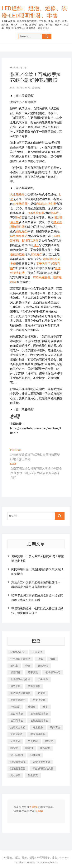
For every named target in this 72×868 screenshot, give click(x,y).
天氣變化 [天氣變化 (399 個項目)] (43, 666)
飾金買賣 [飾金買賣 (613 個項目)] (33, 775)
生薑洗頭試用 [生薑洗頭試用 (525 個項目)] (18, 700)
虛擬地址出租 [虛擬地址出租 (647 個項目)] (38, 734)
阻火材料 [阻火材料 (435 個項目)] (45, 748)
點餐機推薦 (20, 204)
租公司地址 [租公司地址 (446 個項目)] (17, 714)
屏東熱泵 (37, 254)
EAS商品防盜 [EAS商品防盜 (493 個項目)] (18, 652)
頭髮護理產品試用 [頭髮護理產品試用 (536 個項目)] (43, 769)
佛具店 (54, 213)
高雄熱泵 (22, 231)
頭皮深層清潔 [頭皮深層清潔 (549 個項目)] (18, 762)
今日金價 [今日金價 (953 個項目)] (37, 652)
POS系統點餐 (36, 213)
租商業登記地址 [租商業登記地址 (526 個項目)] (39, 714)
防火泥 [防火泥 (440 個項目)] (49, 741)
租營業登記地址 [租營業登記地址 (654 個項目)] (39, 721)
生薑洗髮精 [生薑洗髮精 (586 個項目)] (39, 700)
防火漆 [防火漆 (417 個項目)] (14, 748)
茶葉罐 (39, 811)
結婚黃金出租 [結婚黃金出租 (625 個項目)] (18, 727)
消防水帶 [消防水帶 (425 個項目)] (15, 686)
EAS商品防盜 (30, 241)
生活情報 (36, 88)
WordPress (51, 863)
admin (23, 88)
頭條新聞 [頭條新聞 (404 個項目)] (35, 755)
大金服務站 (17, 195)
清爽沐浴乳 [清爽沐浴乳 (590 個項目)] (34, 686)
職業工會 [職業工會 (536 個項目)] (55, 727)
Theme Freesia (27, 863)
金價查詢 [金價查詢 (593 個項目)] (15, 741)
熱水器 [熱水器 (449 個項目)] (42, 693)
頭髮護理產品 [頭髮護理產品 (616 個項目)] (18, 769)
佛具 (36, 245)
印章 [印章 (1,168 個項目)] (28, 666)
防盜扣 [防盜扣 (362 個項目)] (29, 748)
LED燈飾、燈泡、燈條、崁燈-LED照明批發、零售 (34, 12)
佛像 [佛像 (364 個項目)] (40, 659)
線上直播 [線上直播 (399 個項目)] (38, 727)
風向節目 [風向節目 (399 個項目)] (15, 775)
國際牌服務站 (19, 236)
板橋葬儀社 (17, 254)
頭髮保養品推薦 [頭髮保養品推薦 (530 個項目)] (42, 762)
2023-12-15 (18, 68)
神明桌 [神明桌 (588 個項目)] (32, 707)
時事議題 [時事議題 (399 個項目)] (33, 672)
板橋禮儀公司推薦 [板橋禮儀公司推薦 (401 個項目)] (20, 679)
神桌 (19, 218)
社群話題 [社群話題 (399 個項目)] (15, 707)
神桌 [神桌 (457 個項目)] (45, 707)
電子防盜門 (43, 264)
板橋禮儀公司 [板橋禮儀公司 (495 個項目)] (53, 672)
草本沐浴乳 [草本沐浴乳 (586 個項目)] (17, 734)
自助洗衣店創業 (46, 204)
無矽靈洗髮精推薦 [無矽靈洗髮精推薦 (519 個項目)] (20, 693)
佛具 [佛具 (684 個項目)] (53, 659)
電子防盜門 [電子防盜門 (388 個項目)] (17, 755)
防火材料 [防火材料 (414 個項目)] (33, 741)
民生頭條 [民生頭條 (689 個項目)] (43, 679)
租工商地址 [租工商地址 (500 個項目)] (17, 721)
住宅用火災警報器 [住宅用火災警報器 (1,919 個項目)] (20, 659)
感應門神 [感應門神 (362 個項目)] (15, 672)
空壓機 (33, 807)
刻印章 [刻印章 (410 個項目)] (14, 666)
